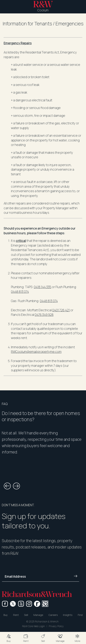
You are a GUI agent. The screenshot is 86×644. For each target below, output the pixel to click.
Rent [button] (16, 615)
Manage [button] (38, 615)
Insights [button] (68, 615)
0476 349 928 (44, 315)
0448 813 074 (20, 292)
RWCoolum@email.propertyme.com (36, 352)
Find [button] (80, 615)
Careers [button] (53, 615)
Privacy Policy (56, 626)
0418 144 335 (43, 287)
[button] (9, 638)
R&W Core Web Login (34, 626)
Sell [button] (26, 615)
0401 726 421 (61, 310)
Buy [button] (6, 615)
